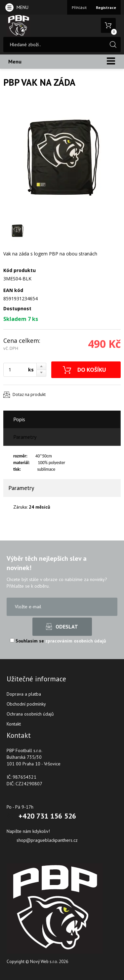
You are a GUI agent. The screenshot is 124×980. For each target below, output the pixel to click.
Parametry (25, 437)
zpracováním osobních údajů (76, 641)
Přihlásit (79, 7)
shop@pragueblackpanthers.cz (47, 840)
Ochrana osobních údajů (30, 714)
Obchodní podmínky (26, 704)
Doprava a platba (24, 694)
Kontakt (14, 724)
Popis (19, 419)
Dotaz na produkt (29, 394)
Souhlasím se (58, 641)
